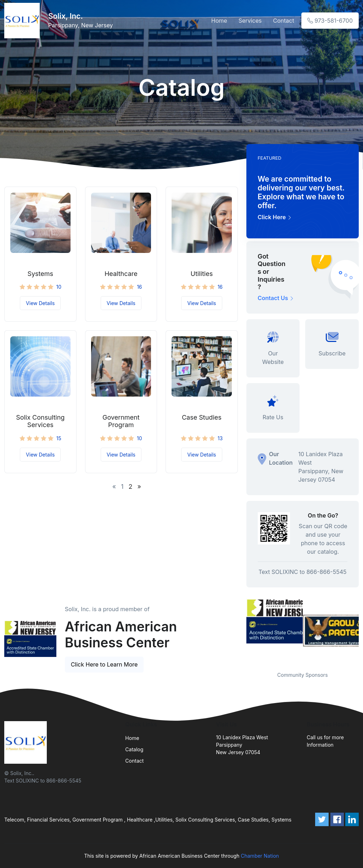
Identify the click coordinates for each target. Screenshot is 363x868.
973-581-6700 (330, 21)
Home (219, 21)
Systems (40, 274)
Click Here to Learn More (104, 664)
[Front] (23, 21)
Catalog (134, 749)
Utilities (202, 274)
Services (250, 21)
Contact (283, 21)
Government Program (121, 421)
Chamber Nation (260, 856)
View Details (40, 303)
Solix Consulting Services (40, 421)
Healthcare (121, 274)
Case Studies (202, 417)
